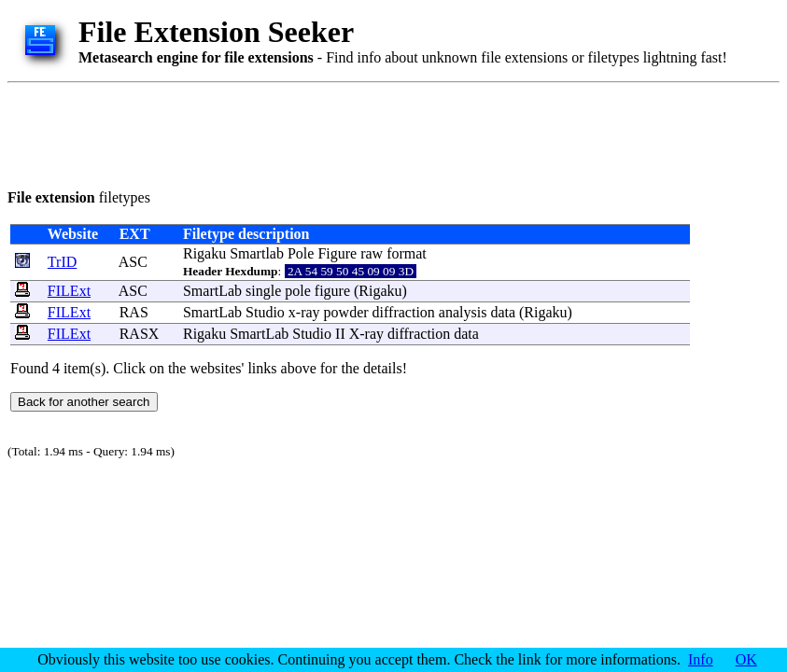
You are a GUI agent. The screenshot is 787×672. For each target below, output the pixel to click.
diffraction (404, 312)
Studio (265, 312)
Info (701, 659)
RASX (140, 334)
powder (346, 312)
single (263, 291)
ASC (133, 262)
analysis (463, 312)
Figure (337, 253)
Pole (301, 253)
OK (746, 659)
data (503, 312)
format (407, 253)
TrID (62, 262)
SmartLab (212, 291)
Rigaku (204, 253)
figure (332, 291)
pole (298, 291)
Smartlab (257, 253)
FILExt (69, 291)
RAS (134, 312)
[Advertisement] (347, 133)
